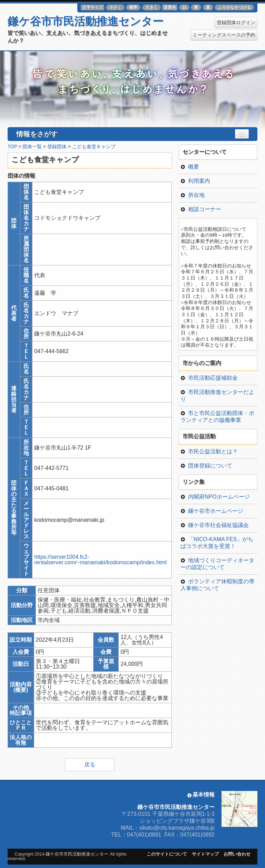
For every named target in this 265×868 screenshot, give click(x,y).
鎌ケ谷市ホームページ (212, 511)
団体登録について (206, 466)
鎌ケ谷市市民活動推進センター (86, 21)
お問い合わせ (237, 854)
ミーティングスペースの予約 (224, 35)
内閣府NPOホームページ (215, 497)
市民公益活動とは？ (209, 451)
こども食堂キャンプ (94, 147)
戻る (90, 765)
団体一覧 (32, 147)
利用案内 (195, 181)
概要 (190, 167)
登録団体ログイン (236, 22)
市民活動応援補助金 (209, 378)
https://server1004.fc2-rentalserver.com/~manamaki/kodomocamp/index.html (100, 560)
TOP (12, 147)
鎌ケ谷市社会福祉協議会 (215, 525)
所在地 (193, 195)
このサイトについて (167, 854)
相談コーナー (201, 209)
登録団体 (57, 147)
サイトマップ (205, 854)
